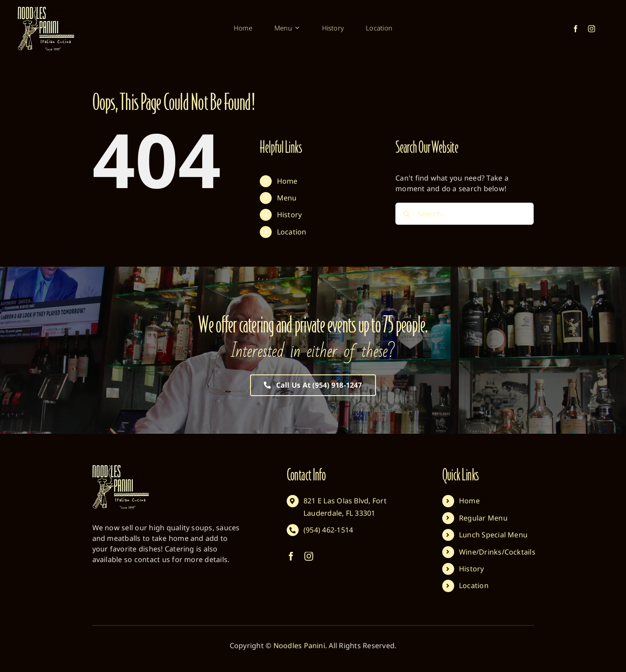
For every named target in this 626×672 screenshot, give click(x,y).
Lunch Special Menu (493, 535)
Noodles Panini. (300, 646)
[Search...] (465, 214)
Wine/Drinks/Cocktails (497, 552)
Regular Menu (483, 518)
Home (287, 181)
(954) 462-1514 (328, 530)
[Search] (406, 214)
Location (292, 232)
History (290, 215)
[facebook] (576, 29)
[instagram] (592, 29)
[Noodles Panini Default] (46, 10)
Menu (287, 198)
